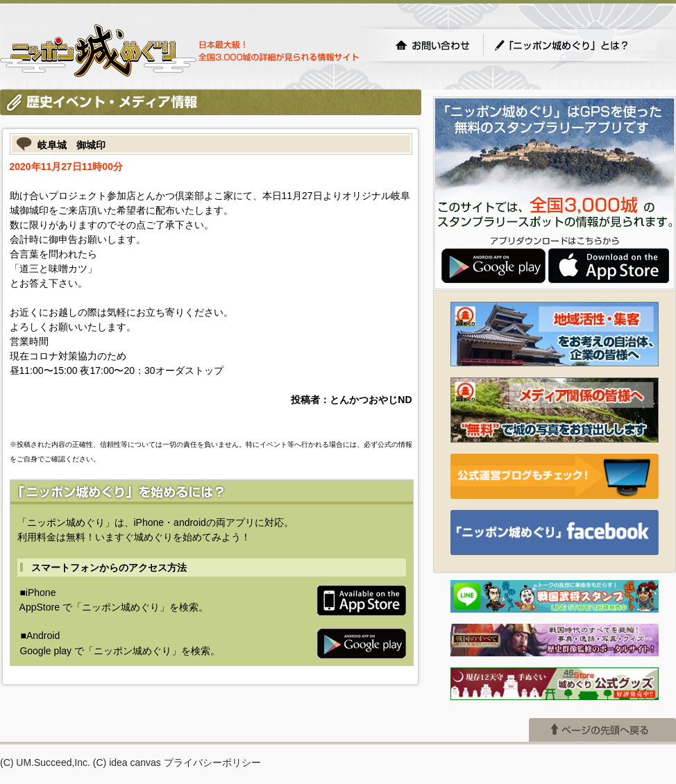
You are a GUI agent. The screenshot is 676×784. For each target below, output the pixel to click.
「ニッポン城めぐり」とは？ (575, 45)
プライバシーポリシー (212, 762)
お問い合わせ (432, 45)
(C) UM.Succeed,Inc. (45, 762)
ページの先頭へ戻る (602, 730)
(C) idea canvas (127, 762)
